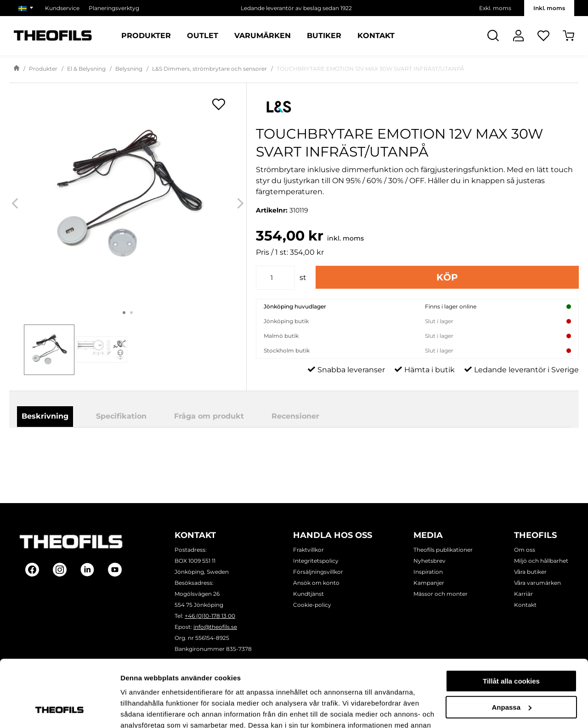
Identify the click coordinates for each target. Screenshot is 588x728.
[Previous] (15, 204)
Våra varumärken (537, 583)
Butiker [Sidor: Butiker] (324, 36)
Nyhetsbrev (430, 561)
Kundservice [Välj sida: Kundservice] (62, 8)
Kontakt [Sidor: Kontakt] (376, 36)
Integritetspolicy (316, 561)
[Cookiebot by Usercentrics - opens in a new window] (59, 710)
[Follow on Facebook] (32, 570)
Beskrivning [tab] (45, 416)
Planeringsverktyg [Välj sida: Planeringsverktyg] (114, 8)
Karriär (523, 594)
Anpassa (512, 644)
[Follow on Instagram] (60, 570)
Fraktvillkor (308, 550)
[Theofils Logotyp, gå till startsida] (53, 36)
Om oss (525, 550)
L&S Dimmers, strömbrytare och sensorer (209, 69)
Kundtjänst (308, 594)
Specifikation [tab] (121, 416)
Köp (447, 277)
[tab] (49, 350)
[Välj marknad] (27, 8)
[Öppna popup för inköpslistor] (219, 104)
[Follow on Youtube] (115, 570)
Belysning (129, 69)
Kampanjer (429, 583)
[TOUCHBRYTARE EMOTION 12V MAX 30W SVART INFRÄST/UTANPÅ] (128, 195)
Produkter (43, 69)
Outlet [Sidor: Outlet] (203, 36)
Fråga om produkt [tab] (209, 416)
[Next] (240, 204)
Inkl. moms (549, 8)
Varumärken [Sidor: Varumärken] (263, 36)
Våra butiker (530, 572)
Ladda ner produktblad (341, 453)
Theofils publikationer (443, 550)
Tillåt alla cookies (511, 619)
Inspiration (428, 572)
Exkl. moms (495, 8)
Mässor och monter (441, 594)
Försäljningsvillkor (318, 572)
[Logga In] (518, 36)
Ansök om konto (316, 583)
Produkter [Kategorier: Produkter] (146, 36)
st (303, 277)
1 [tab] (124, 313)
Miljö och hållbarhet (541, 561)
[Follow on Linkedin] (87, 570)
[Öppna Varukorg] (568, 36)
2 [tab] (131, 313)
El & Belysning (86, 69)
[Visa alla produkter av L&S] (417, 107)
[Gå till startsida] (17, 69)
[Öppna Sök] (493, 36)
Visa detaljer (141, 710)
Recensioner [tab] (295, 416)
